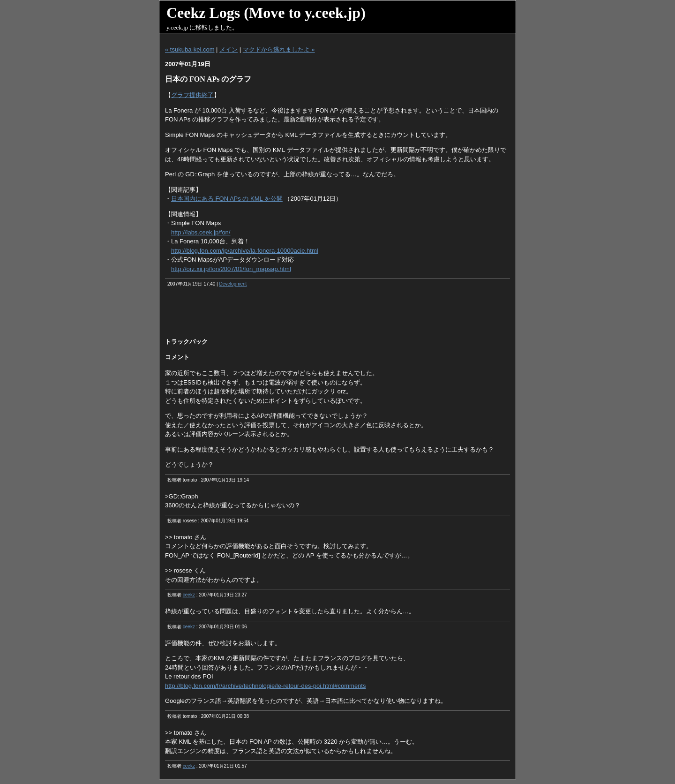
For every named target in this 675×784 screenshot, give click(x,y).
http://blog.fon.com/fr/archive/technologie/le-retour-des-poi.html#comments (265, 686)
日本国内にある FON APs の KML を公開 (227, 199)
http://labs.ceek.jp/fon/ (201, 232)
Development (233, 284)
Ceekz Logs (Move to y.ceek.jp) (266, 13)
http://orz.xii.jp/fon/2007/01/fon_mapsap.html (231, 269)
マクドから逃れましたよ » (279, 49)
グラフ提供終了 (192, 95)
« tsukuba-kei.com (190, 49)
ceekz (189, 595)
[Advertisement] (337, 316)
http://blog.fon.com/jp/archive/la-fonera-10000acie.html (245, 251)
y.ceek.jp (177, 27)
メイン (229, 49)
